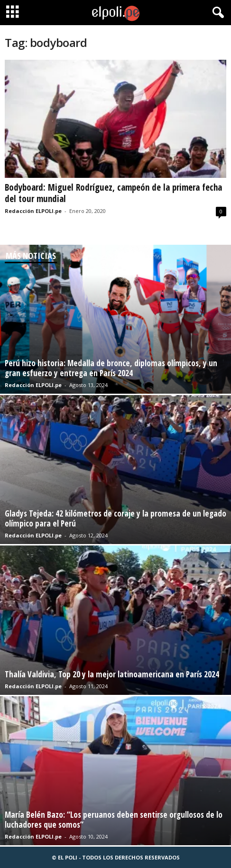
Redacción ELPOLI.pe (33, 211)
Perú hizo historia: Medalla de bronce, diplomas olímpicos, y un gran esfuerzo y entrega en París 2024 (111, 368)
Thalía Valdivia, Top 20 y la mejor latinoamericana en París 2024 (112, 674)
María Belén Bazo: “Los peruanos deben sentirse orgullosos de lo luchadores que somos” (114, 820)
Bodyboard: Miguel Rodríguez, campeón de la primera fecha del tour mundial (113, 193)
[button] (216, 13)
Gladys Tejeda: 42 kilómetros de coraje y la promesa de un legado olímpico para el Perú (115, 518)
